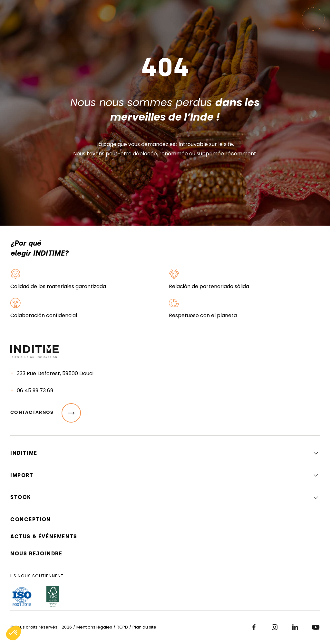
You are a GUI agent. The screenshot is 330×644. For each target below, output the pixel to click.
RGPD (122, 627)
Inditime (24, 453)
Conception (31, 519)
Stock (21, 497)
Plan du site (144, 627)
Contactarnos (46, 413)
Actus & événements (44, 537)
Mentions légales (94, 627)
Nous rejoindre (36, 554)
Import (22, 475)
